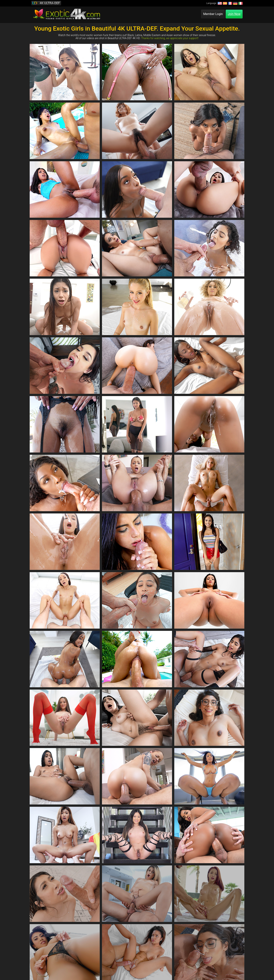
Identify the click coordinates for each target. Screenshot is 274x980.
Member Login (213, 14)
